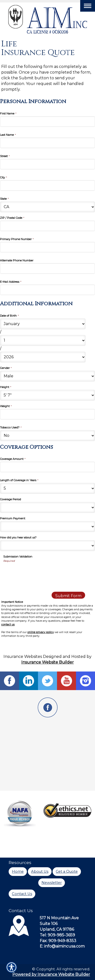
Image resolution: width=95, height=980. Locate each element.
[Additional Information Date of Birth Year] (43, 357)
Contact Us (22, 894)
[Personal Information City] (47, 185)
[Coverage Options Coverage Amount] (47, 467)
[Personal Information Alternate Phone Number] (47, 268)
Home (18, 871)
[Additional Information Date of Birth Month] (43, 324)
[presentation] (41, 572)
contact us (8, 625)
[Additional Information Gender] (47, 376)
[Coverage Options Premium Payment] (47, 527)
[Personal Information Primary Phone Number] (47, 247)
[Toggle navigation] (88, 6)
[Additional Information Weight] (47, 414)
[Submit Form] (68, 595)
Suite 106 (49, 924)
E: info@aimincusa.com (62, 946)
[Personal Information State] (47, 207)
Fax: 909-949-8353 (58, 941)
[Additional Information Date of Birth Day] (43, 340)
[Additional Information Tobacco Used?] (47, 436)
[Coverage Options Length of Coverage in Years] (47, 488)
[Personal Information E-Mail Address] (47, 290)
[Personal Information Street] (47, 164)
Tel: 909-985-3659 (57, 935)
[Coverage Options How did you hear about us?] (47, 546)
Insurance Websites (23, 657)
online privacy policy (41, 632)
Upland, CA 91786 (57, 929)
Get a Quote (67, 871)
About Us (40, 871)
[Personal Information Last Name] (47, 143)
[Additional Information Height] (47, 395)
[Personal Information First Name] (47, 122)
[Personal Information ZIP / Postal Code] (47, 226)
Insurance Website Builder (47, 662)
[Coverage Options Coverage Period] (47, 507)
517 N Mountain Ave (59, 918)
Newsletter (52, 883)
